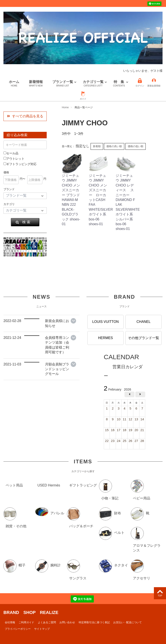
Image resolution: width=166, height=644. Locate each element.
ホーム (14, 84)
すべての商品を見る (25, 116)
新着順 (97, 146)
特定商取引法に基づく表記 (94, 622)
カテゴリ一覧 (93, 84)
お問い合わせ (67, 622)
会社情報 (10, 622)
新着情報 (36, 84)
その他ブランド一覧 (144, 338)
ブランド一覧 (63, 84)
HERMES (105, 338)
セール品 (11, 153)
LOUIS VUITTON (105, 322)
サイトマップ (42, 629)
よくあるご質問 (47, 622)
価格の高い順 (114, 146)
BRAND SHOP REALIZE (31, 612)
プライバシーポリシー (18, 629)
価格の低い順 (136, 146)
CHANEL (144, 322)
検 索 (23, 222)
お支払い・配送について (128, 622)
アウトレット (14, 159)
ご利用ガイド (26, 622)
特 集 (119, 84)
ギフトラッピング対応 (20, 164)
